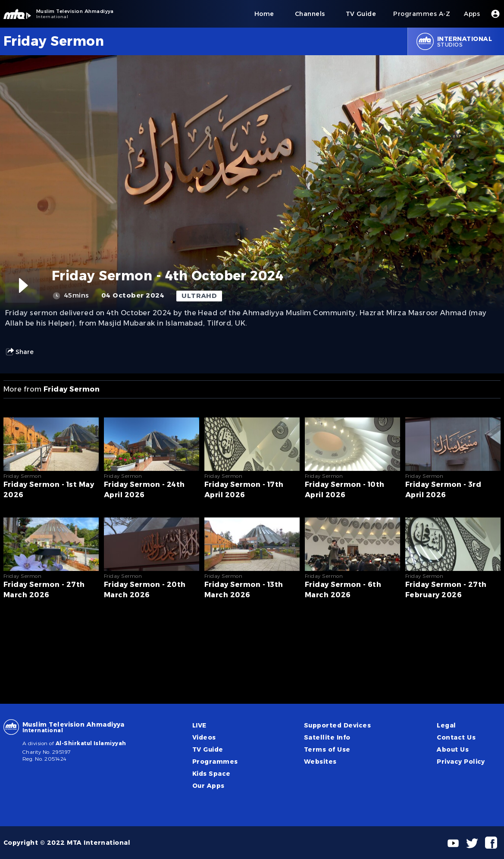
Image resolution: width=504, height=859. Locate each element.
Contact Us (456, 737)
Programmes (215, 762)
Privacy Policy (461, 762)
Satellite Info (327, 737)
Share (19, 352)
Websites (320, 762)
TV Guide (208, 749)
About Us (453, 749)
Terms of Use (327, 749)
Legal (446, 725)
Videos (204, 737)
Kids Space (211, 774)
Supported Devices (337, 725)
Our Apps (208, 786)
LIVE (199, 725)
